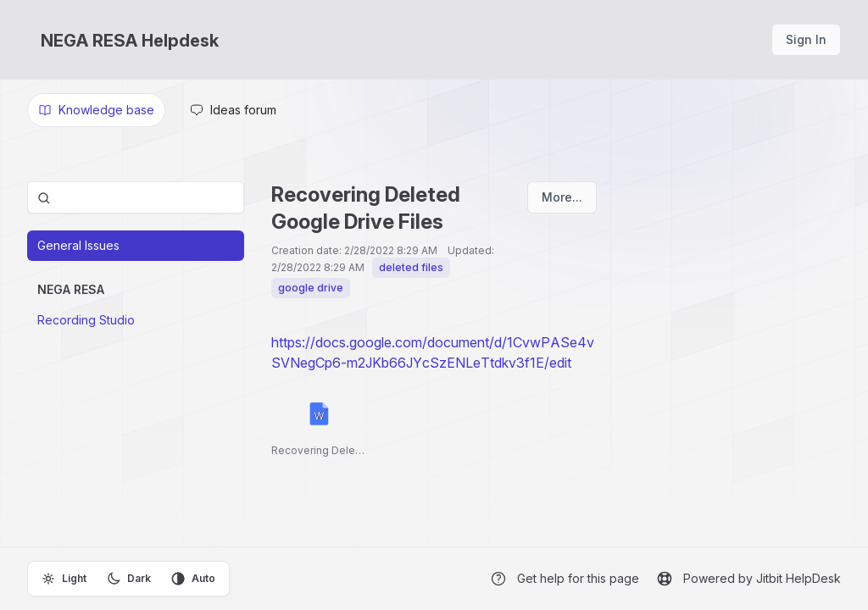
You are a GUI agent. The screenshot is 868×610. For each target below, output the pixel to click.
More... (562, 197)
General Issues (78, 245)
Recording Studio (86, 320)
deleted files (411, 267)
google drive (311, 288)
